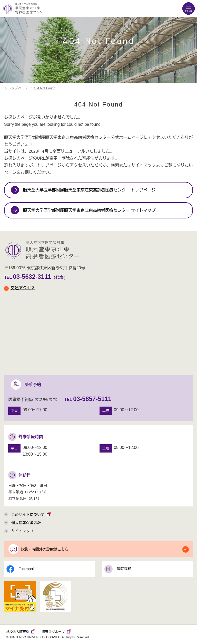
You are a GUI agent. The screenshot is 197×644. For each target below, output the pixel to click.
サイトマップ (22, 531)
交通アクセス (20, 288)
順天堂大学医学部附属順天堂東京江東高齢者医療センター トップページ (89, 190)
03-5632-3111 (32, 277)
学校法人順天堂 (21, 632)
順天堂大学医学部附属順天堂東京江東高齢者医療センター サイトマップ (89, 210)
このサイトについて (31, 514)
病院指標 (118, 569)
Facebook (20, 569)
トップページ (18, 88)
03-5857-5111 (92, 399)
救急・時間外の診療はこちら (45, 549)
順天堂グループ (57, 632)
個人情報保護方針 (26, 523)
